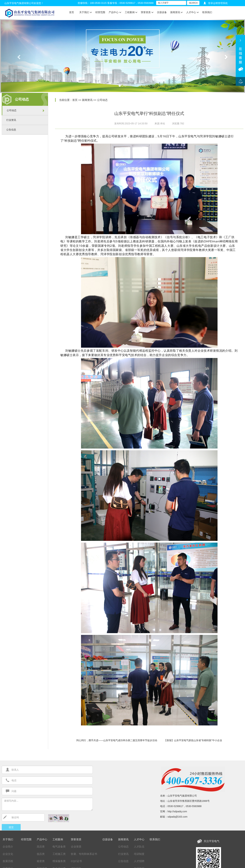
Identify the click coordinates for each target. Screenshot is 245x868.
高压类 (41, 847)
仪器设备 (162, 12)
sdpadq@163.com (177, 817)
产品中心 (115, 12)
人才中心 (192, 12)
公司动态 (12, 110)
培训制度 (139, 854)
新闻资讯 (177, 12)
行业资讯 (11, 120)
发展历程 (8, 861)
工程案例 (131, 12)
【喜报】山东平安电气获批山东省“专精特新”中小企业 (193, 740)
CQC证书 (76, 861)
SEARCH (193, 3)
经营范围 (100, 12)
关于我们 (86, 12)
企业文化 (8, 854)
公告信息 (11, 130)
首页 (72, 12)
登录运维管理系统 (218, 3)
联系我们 (207, 12)
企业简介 (8, 847)
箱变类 (41, 861)
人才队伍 (139, 847)
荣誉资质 (147, 12)
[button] (18, 56)
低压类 (41, 854)
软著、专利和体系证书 (84, 854)
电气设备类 (59, 847)
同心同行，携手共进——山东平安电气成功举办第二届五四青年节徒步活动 (117, 740)
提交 (11, 827)
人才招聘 (139, 861)
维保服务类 (59, 861)
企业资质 (76, 847)
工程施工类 (59, 854)
